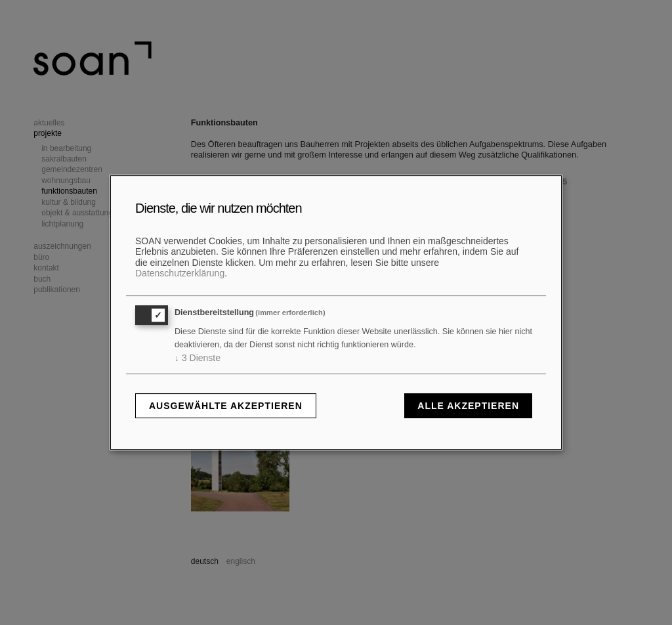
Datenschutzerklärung (180, 273)
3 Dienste (198, 358)
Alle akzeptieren (468, 406)
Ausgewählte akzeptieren (226, 406)
